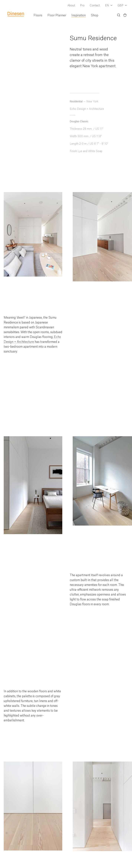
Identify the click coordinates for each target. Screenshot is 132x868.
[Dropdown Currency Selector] (122, 6)
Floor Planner (57, 15)
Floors (38, 15)
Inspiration (79, 15)
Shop (95, 15)
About (71, 6)
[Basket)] (125, 16)
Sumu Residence (93, 38)
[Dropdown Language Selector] (109, 6)
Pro (82, 6)
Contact (95, 6)
